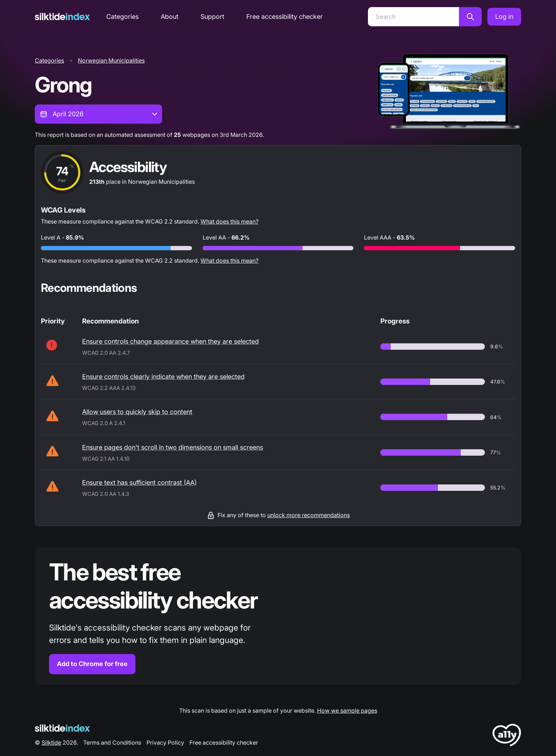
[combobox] (98, 114)
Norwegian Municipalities (111, 60)
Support (212, 17)
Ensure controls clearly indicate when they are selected (163, 377)
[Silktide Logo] (62, 728)
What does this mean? (229, 221)
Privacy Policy (165, 742)
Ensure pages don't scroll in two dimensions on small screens (173, 447)
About (170, 17)
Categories (122, 17)
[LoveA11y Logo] (507, 736)
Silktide (51, 742)
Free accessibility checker (285, 17)
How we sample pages (347, 711)
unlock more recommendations (309, 515)
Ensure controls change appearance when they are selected (170, 341)
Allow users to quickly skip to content (137, 412)
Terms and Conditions (112, 742)
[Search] (413, 17)
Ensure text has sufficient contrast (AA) (139, 482)
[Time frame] (98, 114)
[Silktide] (62, 17)
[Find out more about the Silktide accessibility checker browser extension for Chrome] (278, 616)
